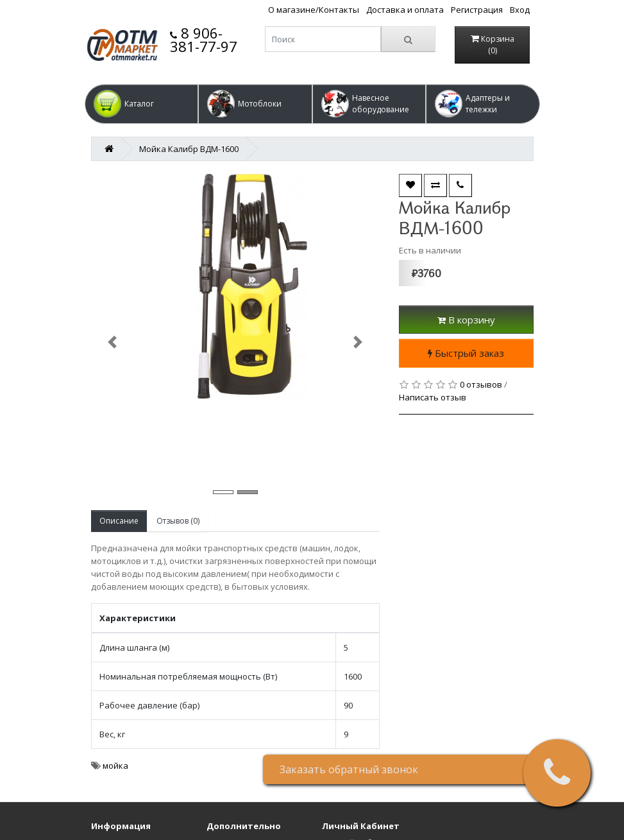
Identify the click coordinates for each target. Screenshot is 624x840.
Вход (520, 10)
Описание (119, 521)
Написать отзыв (433, 397)
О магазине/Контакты (314, 10)
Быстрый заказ (466, 353)
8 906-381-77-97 (204, 39)
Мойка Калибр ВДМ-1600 (189, 149)
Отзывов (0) (178, 521)
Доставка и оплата (405, 10)
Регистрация (477, 10)
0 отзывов (481, 384)
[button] (142, 104)
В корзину (466, 320)
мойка (115, 766)
